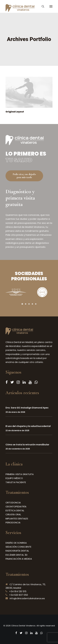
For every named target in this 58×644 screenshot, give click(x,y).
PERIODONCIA (13, 522)
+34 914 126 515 (18, 591)
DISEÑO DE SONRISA (16, 543)
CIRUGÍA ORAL (13, 514)
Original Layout (15, 112)
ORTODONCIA (13, 503)
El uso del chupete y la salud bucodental (28, 426)
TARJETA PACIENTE (16, 482)
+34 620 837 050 (19, 595)
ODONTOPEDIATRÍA (16, 507)
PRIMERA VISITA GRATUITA (20, 474)
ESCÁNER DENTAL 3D (16, 555)
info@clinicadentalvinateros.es (27, 598)
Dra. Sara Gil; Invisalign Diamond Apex (27, 408)
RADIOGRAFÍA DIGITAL (17, 551)
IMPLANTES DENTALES (17, 519)
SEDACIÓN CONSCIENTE (18, 547)
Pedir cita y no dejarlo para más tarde (25, 176)
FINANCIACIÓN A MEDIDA (19, 559)
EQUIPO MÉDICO (14, 478)
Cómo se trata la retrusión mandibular (27, 445)
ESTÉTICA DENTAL (15, 510)
